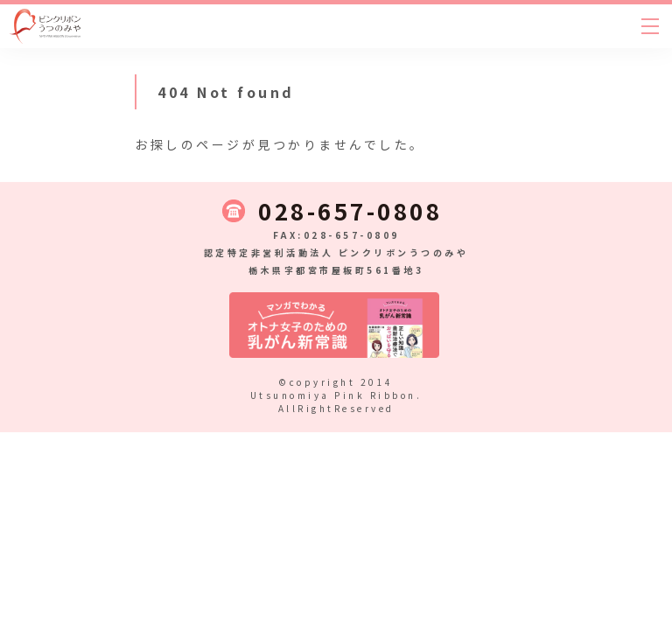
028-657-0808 (350, 211)
